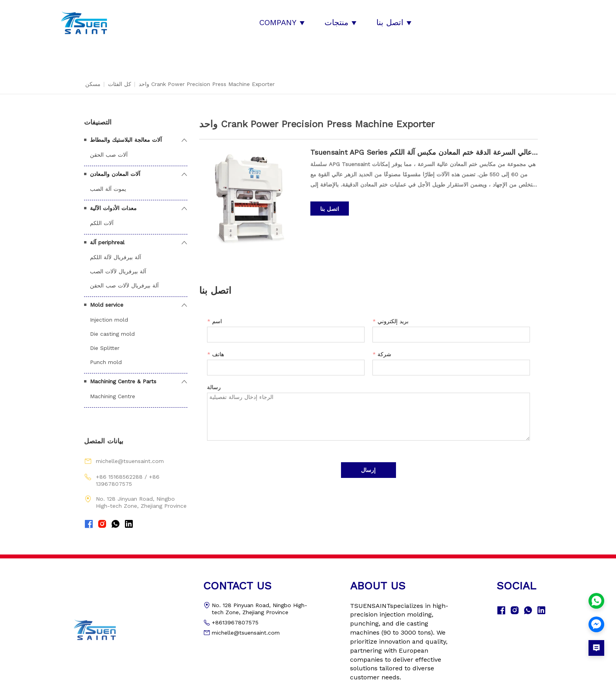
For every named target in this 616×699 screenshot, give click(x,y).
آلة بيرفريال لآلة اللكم (115, 251)
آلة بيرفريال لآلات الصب (118, 265)
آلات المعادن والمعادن (115, 167)
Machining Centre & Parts (123, 375)
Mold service (107, 298)
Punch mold (106, 355)
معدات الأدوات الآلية (113, 201)
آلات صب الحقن (109, 148)
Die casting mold (112, 327)
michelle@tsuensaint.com (130, 455)
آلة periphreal (107, 236)
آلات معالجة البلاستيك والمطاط (126, 133)
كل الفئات (120, 77)
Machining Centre (113, 390)
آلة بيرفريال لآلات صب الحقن (124, 279)
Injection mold (109, 313)
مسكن (93, 77)
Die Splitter (105, 341)
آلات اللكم (102, 216)
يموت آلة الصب (108, 182)
